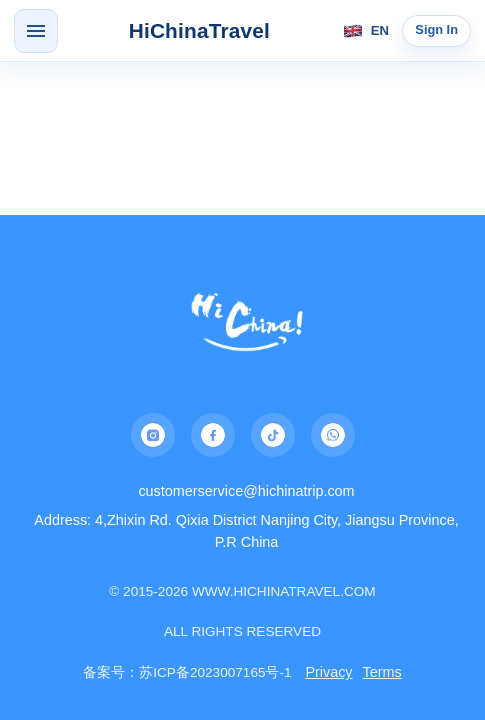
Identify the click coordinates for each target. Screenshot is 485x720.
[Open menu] (36, 31)
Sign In (436, 29)
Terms (382, 672)
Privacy (328, 672)
